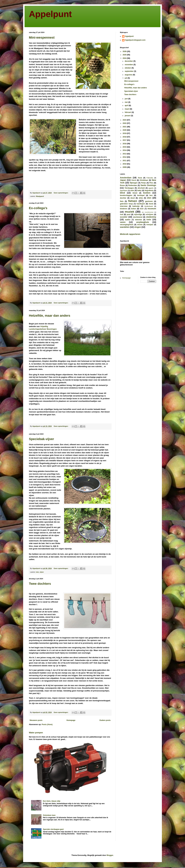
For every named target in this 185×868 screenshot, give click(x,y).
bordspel (141, 195)
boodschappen (126, 195)
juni (127, 99)
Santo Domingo (148, 185)
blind (122, 193)
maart (127, 109)
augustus (129, 75)
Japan (123, 180)
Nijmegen (134, 183)
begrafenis (149, 190)
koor (142, 209)
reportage (138, 214)
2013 (125, 154)
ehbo (141, 198)
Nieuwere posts (36, 720)
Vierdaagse (129, 188)
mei (126, 102)
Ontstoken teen (49, 815)
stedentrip (151, 217)
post (129, 214)
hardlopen (141, 204)
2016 (125, 144)
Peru (151, 183)
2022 (125, 123)
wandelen (125, 227)
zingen (138, 227)
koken (134, 209)
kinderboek (149, 206)
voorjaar (150, 225)
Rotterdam (133, 185)
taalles (128, 220)
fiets (122, 201)
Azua (140, 178)
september (129, 71)
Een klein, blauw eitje (52, 801)
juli (126, 78)
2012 (125, 157)
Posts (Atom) (47, 724)
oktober (128, 68)
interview (124, 206)
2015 (125, 147)
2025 (125, 55)
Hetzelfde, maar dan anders (50, 316)
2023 (125, 120)
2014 (125, 150)
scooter (124, 217)
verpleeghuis (143, 222)
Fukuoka (150, 178)
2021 (125, 127)
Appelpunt (50, 14)
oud (122, 214)
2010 (125, 164)
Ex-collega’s (38, 208)
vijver (42, 572)
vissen (140, 225)
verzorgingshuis (127, 225)
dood (132, 198)
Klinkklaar (144, 180)
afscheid (141, 188)
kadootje (136, 206)
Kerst (134, 180)
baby (139, 190)
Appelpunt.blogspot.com (135, 40)
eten (149, 198)
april (127, 106)
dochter (123, 198)
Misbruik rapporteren (130, 234)
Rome (122, 185)
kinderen (124, 209)
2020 (125, 130)
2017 (125, 140)
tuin (37, 572)
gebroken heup (126, 204)
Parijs (143, 183)
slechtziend (138, 217)
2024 (125, 58)
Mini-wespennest (42, 38)
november (129, 65)
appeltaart (124, 190)
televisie (138, 220)
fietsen (133, 201)
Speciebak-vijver (41, 439)
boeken (147, 193)
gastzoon (149, 201)
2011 (125, 161)
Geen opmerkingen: (61, 193)
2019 (125, 133)
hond (151, 204)
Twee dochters (40, 584)
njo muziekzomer (148, 212)
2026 (125, 51)
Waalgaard (40, 196)
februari (128, 112)
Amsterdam (126, 178)
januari (128, 116)
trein (149, 220)
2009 (125, 167)
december (129, 61)
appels (151, 188)
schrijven (149, 214)
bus (151, 195)
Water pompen (36, 733)
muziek (129, 212)
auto (132, 190)
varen (123, 222)
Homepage (71, 720)
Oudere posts (105, 720)
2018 (125, 137)
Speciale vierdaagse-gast (53, 829)
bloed (135, 193)
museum (152, 209)
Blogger (110, 855)
